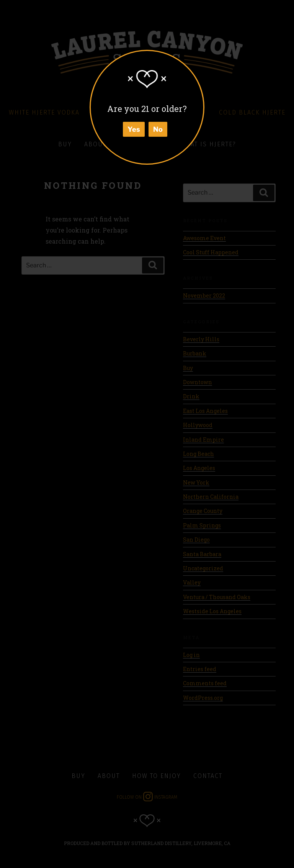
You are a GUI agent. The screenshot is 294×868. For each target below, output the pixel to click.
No (158, 129)
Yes (134, 129)
